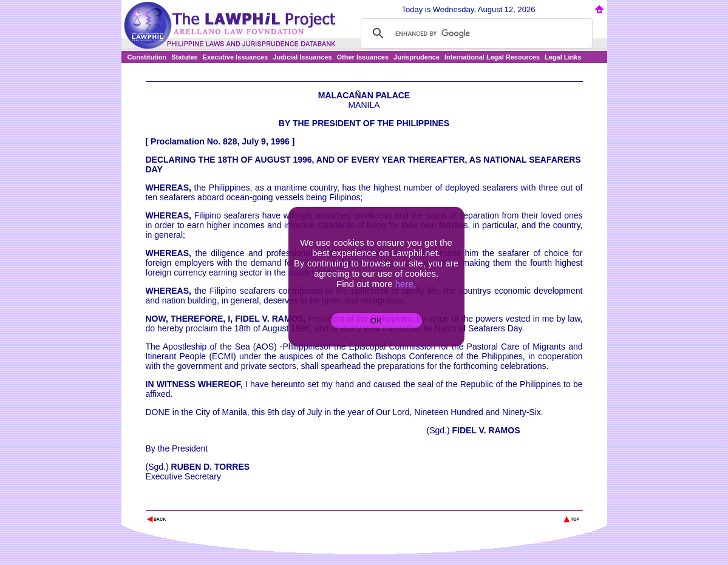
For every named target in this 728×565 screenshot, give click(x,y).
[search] (475, 33)
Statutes (184, 57)
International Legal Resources (492, 57)
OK (376, 321)
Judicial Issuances (302, 57)
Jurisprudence (417, 57)
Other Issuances (363, 57)
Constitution (147, 57)
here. (406, 284)
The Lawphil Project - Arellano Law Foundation (209, 503)
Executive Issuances (236, 57)
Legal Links (563, 57)
